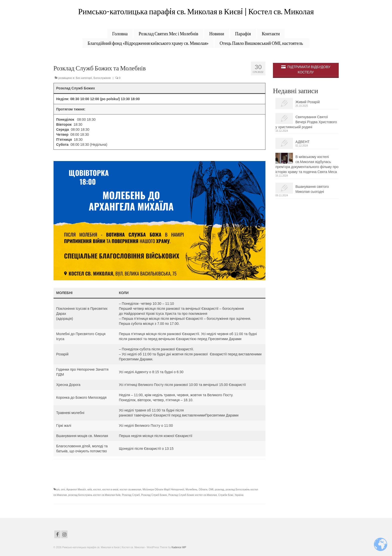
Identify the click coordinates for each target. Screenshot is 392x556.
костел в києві (110, 490)
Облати (203, 490)
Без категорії (84, 78)
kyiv (58, 490)
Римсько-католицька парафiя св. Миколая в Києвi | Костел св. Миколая (196, 11)
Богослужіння (102, 78)
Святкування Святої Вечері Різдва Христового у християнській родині (306, 122)
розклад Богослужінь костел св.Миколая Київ (94, 495)
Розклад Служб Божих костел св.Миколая (192, 495)
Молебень (191, 490)
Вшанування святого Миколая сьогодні (312, 189)
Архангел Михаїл (76, 490)
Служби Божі (226, 495)
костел (97, 490)
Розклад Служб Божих (154, 495)
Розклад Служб (131, 495)
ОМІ (211, 490)
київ (90, 490)
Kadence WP (179, 547)
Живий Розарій (308, 102)
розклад (220, 490)
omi (63, 490)
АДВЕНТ (303, 142)
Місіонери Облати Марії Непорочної (163, 490)
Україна (239, 495)
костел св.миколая (131, 490)
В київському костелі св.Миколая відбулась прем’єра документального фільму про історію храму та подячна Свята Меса (307, 165)
